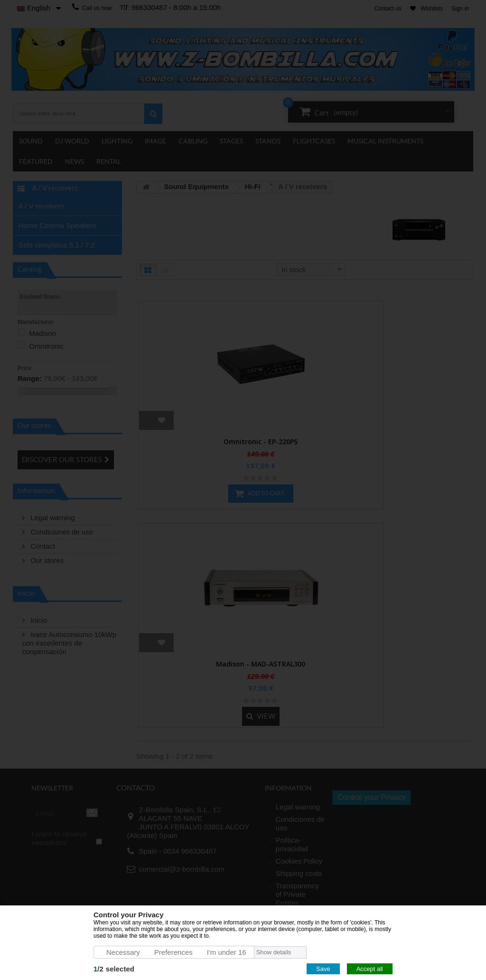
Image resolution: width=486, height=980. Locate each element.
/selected (114, 969)
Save (323, 969)
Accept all (370, 969)
